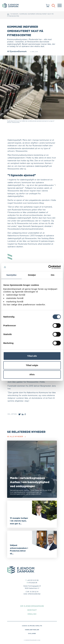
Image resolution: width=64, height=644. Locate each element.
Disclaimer (32, 634)
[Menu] (60, 6)
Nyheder (14, 14)
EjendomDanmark (18, 51)
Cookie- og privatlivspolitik (32, 626)
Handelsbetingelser (32, 630)
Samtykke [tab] (11, 275)
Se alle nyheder (16, 437)
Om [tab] (53, 275)
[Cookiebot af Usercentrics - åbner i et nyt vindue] (48, 267)
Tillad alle (32, 356)
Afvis (32, 374)
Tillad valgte (32, 365)
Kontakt (32, 610)
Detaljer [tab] (32, 275)
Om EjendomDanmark (32, 606)
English (32, 614)
